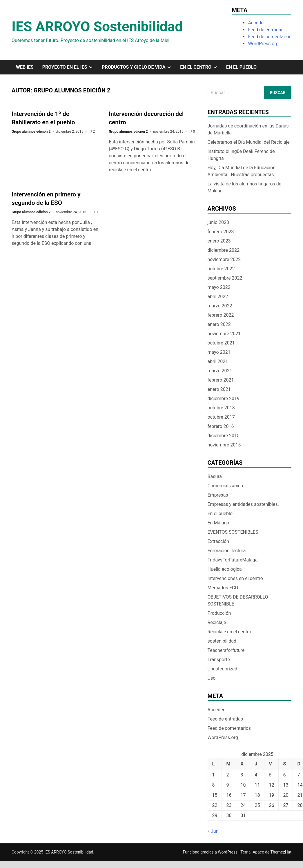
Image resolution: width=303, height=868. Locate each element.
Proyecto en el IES (70, 67)
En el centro (201, 67)
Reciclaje (217, 622)
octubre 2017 (221, 417)
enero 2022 (219, 324)
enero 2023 (219, 241)
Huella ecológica (225, 569)
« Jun (213, 831)
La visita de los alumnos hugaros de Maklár (245, 187)
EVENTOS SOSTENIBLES (233, 532)
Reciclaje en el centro (229, 632)
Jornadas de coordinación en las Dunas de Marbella (248, 129)
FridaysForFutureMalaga (233, 560)
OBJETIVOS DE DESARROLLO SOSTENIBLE (238, 600)
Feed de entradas (266, 30)
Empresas (218, 495)
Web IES (25, 67)
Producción (219, 613)
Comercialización (225, 486)
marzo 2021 (220, 371)
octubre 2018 (221, 408)
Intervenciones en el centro (235, 578)
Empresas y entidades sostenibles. (243, 504)
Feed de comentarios (270, 37)
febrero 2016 (221, 426)
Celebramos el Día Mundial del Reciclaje (249, 142)
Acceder (256, 23)
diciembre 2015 (224, 436)
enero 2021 (219, 389)
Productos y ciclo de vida (139, 67)
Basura (215, 476)
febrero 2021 (221, 380)
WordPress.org (263, 44)
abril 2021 (218, 361)
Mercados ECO (223, 588)
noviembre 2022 (224, 259)
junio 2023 (218, 222)
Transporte (219, 660)
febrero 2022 (221, 315)
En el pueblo (241, 67)
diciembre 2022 (224, 250)
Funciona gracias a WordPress (211, 852)
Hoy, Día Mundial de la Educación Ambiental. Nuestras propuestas (242, 171)
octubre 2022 (221, 269)
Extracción (218, 541)
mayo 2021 (219, 352)
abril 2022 (218, 297)
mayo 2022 (219, 287)
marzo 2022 (220, 306)
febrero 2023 (221, 232)
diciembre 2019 (224, 399)
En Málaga (218, 523)
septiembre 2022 (225, 278)
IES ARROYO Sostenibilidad (97, 27)
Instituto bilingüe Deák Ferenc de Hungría (241, 155)
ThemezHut (281, 852)
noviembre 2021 (224, 334)
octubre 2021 (221, 343)
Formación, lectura (227, 551)
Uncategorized (223, 669)
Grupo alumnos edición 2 (31, 132)
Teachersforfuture (226, 650)
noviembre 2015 (224, 445)
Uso (212, 678)
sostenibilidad (222, 641)
